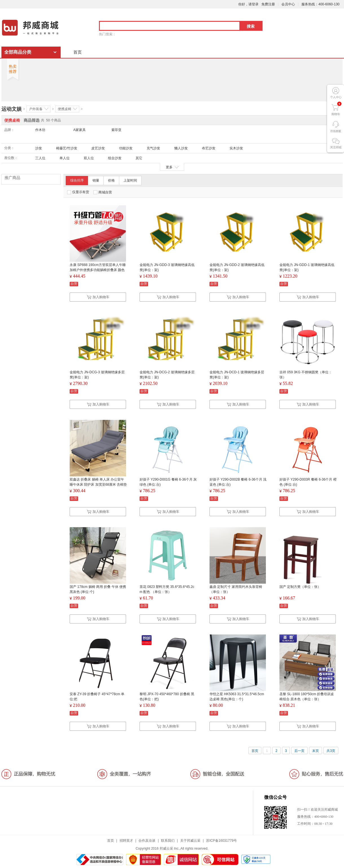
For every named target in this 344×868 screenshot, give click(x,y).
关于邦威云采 (190, 841)
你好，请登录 (248, 4)
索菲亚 (116, 130)
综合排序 (77, 180)
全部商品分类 (18, 52)
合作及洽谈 (147, 841)
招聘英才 (126, 841)
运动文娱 (12, 109)
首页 (78, 52)
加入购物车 (98, 297)
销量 (96, 180)
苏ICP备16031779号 (221, 841)
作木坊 (40, 130)
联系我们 (168, 841)
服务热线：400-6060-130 (320, 4)
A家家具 (80, 130)
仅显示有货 (78, 192)
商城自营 (103, 192)
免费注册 (268, 4)
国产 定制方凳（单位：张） (300, 587)
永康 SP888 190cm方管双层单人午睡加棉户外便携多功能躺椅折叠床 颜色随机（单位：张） (98, 270)
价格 (111, 180)
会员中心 (288, 4)
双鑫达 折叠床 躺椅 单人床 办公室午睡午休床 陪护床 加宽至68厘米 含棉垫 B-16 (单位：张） (98, 485)
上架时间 (130, 180)
